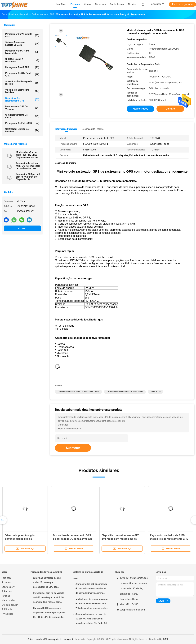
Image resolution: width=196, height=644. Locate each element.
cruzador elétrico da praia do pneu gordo (125, 392)
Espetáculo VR (9, 587)
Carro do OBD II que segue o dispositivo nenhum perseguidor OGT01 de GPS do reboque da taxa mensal (49, 613)
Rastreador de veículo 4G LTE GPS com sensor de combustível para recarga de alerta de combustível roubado (28, 166)
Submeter (73, 448)
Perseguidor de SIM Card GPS (22, 74)
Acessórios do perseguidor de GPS (22, 83)
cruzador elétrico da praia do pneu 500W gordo (78, 392)
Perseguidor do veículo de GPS (22, 35)
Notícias (6, 596)
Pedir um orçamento (182, 4)
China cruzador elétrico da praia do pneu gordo (51, 639)
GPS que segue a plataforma (22, 60)
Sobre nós (7, 591)
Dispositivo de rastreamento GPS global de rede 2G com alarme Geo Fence (73, 539)
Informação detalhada (66, 129)
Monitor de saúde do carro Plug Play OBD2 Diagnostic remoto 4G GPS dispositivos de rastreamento (27, 155)
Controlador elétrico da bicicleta (22, 130)
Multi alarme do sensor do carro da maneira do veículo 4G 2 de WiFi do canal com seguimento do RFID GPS (91, 604)
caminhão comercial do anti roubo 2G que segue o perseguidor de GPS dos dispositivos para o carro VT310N (47, 583)
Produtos (6, 582)
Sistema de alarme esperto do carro (22, 44)
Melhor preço (140, 109)
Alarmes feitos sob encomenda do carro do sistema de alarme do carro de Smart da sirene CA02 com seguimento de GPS (91, 589)
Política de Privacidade (7, 612)
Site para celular (10, 605)
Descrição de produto (93, 129)
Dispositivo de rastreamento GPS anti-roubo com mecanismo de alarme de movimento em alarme (120, 539)
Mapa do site (8, 600)
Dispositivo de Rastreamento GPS (22, 99)
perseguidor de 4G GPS (22, 67)
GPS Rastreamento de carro (22, 116)
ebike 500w (156, 392)
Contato (22, 228)
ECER (166, 639)
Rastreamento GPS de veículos (22, 108)
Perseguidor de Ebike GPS (22, 123)
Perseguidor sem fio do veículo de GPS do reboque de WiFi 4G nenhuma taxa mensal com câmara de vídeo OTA (49, 598)
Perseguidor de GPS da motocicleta (22, 52)
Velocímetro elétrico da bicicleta (22, 91)
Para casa (7, 578)
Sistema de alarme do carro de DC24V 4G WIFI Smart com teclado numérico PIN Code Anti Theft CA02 (92, 619)
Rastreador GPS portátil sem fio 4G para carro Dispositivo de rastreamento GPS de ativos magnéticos (28, 177)
